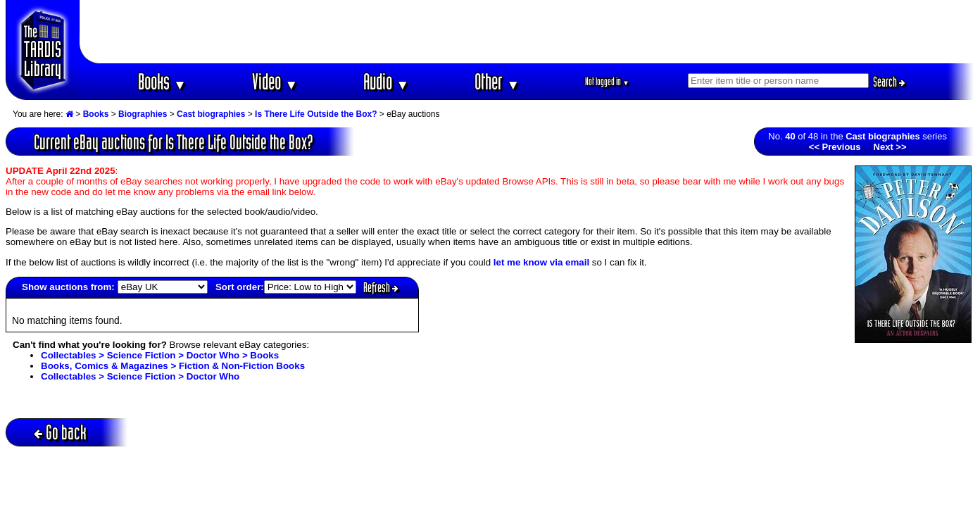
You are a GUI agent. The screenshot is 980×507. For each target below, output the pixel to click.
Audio (386, 81)
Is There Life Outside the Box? (316, 114)
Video (275, 81)
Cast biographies (211, 114)
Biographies (143, 114)
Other (497, 81)
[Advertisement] (527, 32)
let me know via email (541, 262)
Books (162, 81)
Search (889, 82)
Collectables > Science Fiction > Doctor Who (140, 376)
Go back (60, 432)
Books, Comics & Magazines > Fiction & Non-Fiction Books (173, 366)
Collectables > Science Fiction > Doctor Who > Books (160, 355)
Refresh (381, 287)
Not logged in (607, 81)
